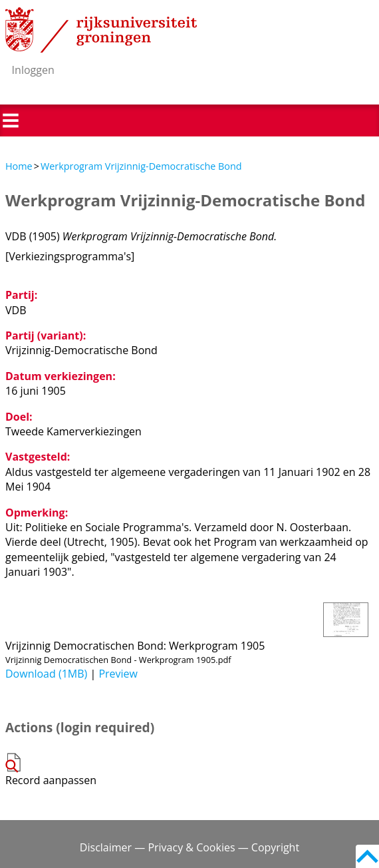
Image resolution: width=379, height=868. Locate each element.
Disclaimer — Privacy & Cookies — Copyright (189, 847)
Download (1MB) (46, 674)
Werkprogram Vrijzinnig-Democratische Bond (141, 166)
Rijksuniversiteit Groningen (101, 30)
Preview (118, 674)
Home (19, 166)
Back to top (367, 856)
